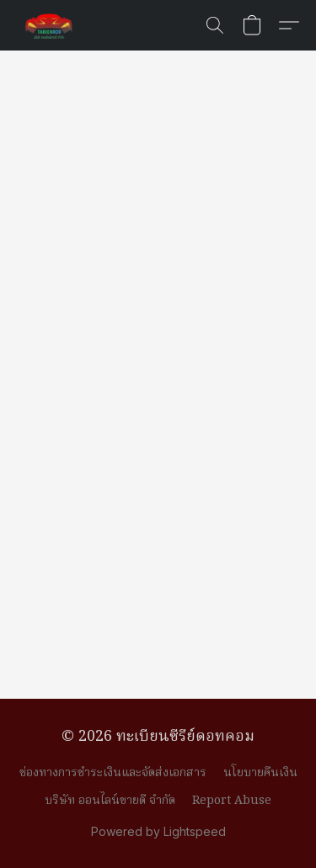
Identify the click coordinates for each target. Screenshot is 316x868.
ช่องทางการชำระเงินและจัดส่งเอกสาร (113, 773)
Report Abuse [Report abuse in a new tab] (232, 801)
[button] (51, 25)
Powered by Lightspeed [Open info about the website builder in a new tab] (158, 831)
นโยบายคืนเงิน (260, 773)
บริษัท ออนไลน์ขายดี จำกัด (110, 801)
